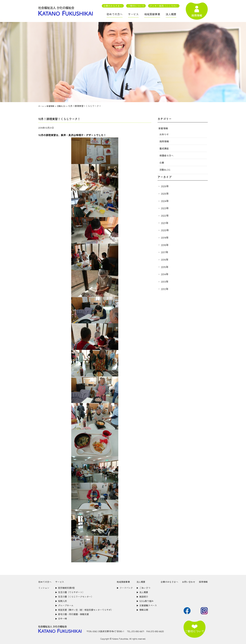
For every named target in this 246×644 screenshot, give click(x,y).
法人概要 (171, 14)
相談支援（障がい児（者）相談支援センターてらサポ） (84, 610)
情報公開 (142, 610)
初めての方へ (115, 14)
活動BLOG (165, 170)
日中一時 (61, 619)
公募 (162, 162)
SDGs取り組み (145, 601)
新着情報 (163, 128)
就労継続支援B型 (65, 588)
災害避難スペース (147, 605)
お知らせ (164, 134)
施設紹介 (142, 597)
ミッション (44, 588)
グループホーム (64, 605)
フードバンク (125, 588)
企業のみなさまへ (113, 6)
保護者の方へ (167, 155)
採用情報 (164, 141)
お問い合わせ (189, 582)
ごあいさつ (143, 588)
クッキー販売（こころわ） (164, 6)
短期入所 (61, 601)
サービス (133, 14)
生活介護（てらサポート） (70, 592)
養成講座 (164, 148)
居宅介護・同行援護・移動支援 (72, 614)
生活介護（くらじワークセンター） (74, 597)
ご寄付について (136, 6)
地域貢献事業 (152, 14)
